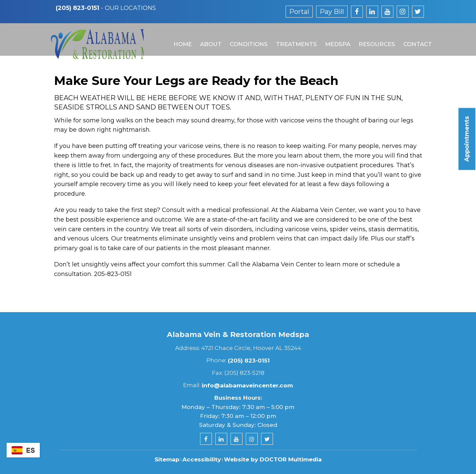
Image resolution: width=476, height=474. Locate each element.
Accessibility (202, 459)
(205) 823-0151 (77, 8)
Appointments (467, 139)
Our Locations (130, 8)
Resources (374, 39)
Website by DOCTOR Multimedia (273, 459)
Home (181, 39)
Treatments (294, 39)
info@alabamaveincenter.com (247, 385)
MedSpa (335, 39)
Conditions (246, 39)
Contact (414, 39)
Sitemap (167, 459)
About (209, 39)
